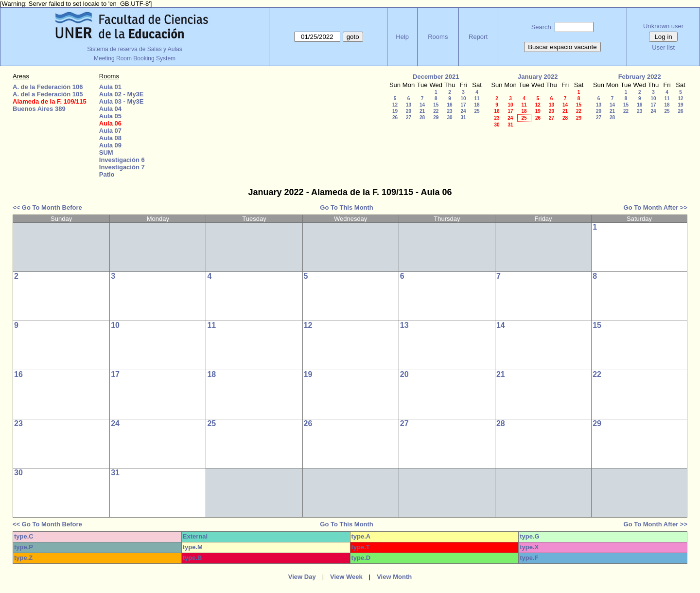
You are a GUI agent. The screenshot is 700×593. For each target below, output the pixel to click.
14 (422, 105)
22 (436, 111)
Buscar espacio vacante (562, 47)
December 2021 (436, 77)
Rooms (438, 37)
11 (477, 99)
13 (409, 105)
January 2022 (538, 77)
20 (409, 111)
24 (463, 111)
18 (477, 105)
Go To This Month (347, 207)
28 (422, 117)
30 (449, 117)
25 (477, 111)
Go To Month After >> (656, 207)
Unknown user (663, 26)
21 (422, 111)
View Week (346, 577)
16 (449, 105)
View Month (394, 577)
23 (449, 111)
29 (436, 117)
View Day (302, 577)
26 (395, 117)
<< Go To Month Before (47, 207)
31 (463, 117)
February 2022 (640, 77)
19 (395, 111)
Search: (542, 27)
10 (463, 99)
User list (663, 47)
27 (409, 117)
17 (463, 105)
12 (395, 105)
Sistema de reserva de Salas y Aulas (134, 49)
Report (478, 37)
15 (436, 105)
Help (402, 37)
